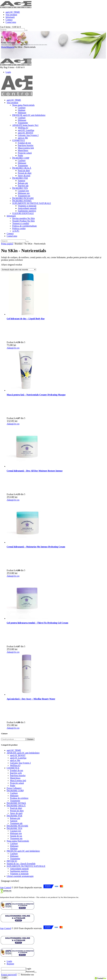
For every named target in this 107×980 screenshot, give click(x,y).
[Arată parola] (35, 972)
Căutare (30, 739)
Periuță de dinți (17, 811)
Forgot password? (9, 975)
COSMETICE (13, 768)
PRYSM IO (12, 861)
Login (9, 961)
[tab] (56, 961)
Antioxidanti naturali (19, 869)
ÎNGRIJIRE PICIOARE (17, 826)
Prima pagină (7, 244)
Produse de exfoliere (19, 798)
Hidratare (14, 796)
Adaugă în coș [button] (13, 348)
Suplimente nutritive (19, 871)
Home (4, 47)
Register (10, 964)
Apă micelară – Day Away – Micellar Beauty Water (31, 699)
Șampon (14, 821)
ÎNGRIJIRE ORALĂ (16, 806)
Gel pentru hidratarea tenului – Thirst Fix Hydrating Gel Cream (37, 623)
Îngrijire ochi (16, 773)
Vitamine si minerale (19, 874)
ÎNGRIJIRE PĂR (14, 816)
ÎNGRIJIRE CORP (15, 791)
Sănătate (14, 848)
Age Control (6, 887)
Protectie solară (17, 783)
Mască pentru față (18, 781)
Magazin (10, 47)
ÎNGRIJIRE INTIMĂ (16, 803)
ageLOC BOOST (18, 755)
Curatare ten (16, 831)
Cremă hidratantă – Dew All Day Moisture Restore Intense (35, 471)
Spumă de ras (16, 836)
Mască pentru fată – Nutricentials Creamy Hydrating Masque (36, 395)
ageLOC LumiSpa (18, 758)
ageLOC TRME (14, 750)
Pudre (13, 786)
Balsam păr (15, 818)
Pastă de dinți (16, 808)
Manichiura (15, 778)
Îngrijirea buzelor (18, 775)
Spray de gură (16, 813)
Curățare (14, 793)
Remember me (27, 975)
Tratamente (15, 801)
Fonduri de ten (17, 770)
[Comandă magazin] (19, 270)
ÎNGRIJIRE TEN (14, 828)
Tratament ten (16, 838)
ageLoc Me (15, 760)
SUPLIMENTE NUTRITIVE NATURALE (26, 866)
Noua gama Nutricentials (18, 841)
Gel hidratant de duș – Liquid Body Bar (26, 319)
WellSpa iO (15, 765)
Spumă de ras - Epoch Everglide (21, 864)
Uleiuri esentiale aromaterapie (20, 876)
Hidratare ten (16, 833)
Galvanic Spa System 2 (20, 763)
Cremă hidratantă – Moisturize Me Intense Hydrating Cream (36, 547)
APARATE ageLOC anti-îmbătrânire (23, 753)
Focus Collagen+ (14, 788)
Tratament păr (16, 823)
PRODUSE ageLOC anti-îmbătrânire (23, 851)
